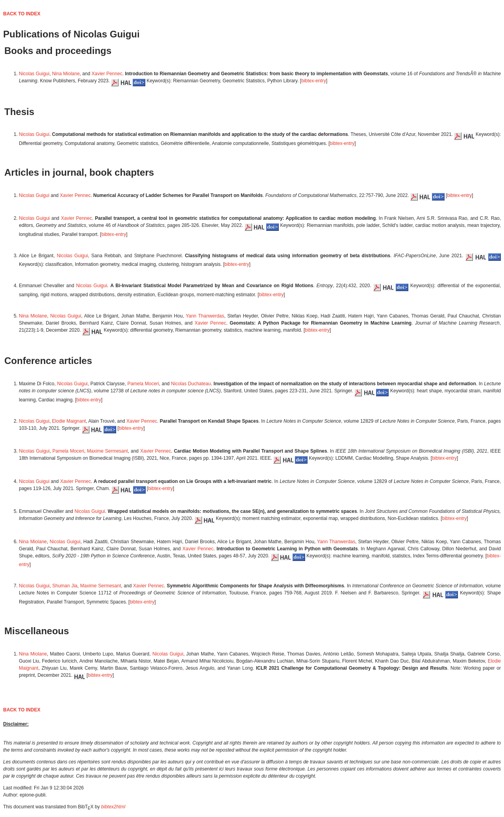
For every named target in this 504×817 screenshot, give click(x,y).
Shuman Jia (65, 586)
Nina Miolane (66, 74)
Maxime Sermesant (107, 451)
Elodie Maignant (69, 421)
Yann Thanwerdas (205, 316)
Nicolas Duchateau (191, 384)
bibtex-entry (314, 81)
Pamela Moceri (143, 384)
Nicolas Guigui (34, 74)
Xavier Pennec (107, 74)
